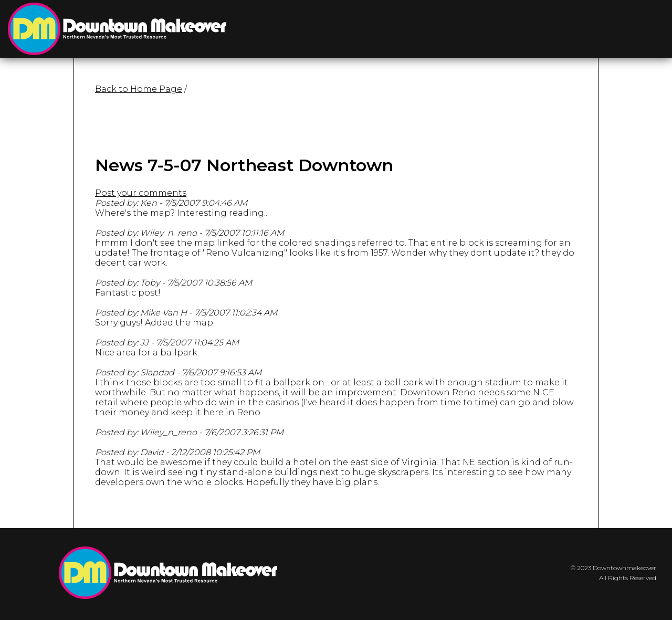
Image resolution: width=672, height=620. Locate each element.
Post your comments (141, 193)
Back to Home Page (139, 89)
